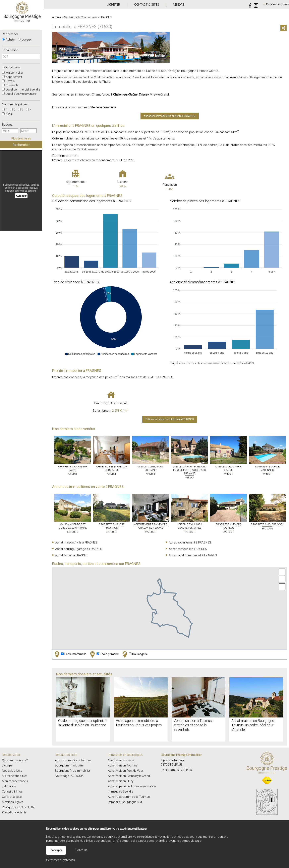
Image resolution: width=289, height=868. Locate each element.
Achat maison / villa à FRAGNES (76, 542)
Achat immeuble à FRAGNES (188, 549)
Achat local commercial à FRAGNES (193, 555)
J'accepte (56, 850)
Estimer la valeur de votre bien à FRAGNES (170, 419)
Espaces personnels (278, 4)
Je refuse (82, 850)
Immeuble (10, 85)
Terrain (8, 81)
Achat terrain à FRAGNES (72, 555)
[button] (80, 354)
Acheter (9, 40)
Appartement (12, 77)
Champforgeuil (102, 95)
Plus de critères (21, 138)
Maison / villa (12, 73)
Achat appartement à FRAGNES (190, 542)
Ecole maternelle (70, 654)
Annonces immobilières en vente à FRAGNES (170, 116)
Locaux (25, 40)
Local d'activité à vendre (19, 94)
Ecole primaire (104, 654)
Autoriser (21, 196)
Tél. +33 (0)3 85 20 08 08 (176, 770)
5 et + (7, 114)
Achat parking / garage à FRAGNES (79, 549)
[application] (111, 239)
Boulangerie (135, 654)
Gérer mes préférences (61, 860)
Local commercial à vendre (21, 90)
